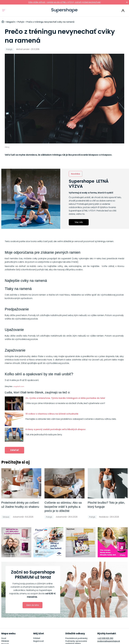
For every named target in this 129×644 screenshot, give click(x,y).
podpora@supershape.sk (109, 641)
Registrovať (38, 641)
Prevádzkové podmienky (77, 638)
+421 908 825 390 (105, 638)
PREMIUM (5, 641)
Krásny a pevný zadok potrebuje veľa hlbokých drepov (56, 429)
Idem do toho (33, 605)
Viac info (79, 222)
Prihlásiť (123, 11)
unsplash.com (19, 386)
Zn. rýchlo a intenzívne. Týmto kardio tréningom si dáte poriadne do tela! (65, 398)
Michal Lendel (23, 49)
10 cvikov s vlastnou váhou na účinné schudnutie (52, 414)
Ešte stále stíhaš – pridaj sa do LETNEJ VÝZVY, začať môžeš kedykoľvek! (65, 2)
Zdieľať (14, 450)
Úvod (4, 638)
